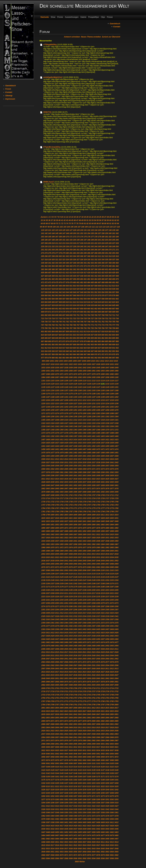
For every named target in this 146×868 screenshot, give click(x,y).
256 (60, 250)
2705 (71, 688)
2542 (103, 656)
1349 (89, 426)
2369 (89, 623)
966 (82, 354)
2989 (48, 744)
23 (95, 217)
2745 (98, 695)
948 (96, 351)
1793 (98, 512)
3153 (98, 773)
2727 (94, 691)
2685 (57, 685)
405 (43, 273)
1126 (80, 384)
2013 (94, 554)
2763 (103, 698)
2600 (57, 669)
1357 (48, 430)
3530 (112, 845)
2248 (80, 600)
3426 (103, 826)
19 (85, 217)
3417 (62, 826)
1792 (94, 512)
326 (75, 260)
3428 (112, 826)
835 (85, 335)
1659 (107, 485)
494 (46, 286)
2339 (107, 616)
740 (60, 322)
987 (78, 358)
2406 (103, 629)
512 (110, 286)
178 (96, 237)
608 (60, 302)
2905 (52, 728)
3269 (84, 796)
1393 (57, 436)
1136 (48, 387)
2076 (71, 567)
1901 (48, 534)
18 (82, 217)
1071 (62, 374)
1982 (107, 548)
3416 (57, 826)
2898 (98, 724)
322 (60, 260)
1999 (107, 551)
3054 (112, 754)
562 (53, 295)
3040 (48, 754)
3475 (94, 835)
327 (78, 260)
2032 (103, 557)
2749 (116, 695)
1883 (43, 531)
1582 (66, 472)
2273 (116, 603)
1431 (75, 443)
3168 (89, 777)
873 (64, 341)
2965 (94, 737)
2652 (62, 678)
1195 (84, 397)
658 (82, 309)
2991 (57, 744)
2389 (103, 626)
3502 (62, 842)
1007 (79, 361)
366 (60, 266)
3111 (62, 767)
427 (43, 276)
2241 (48, 600)
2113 (84, 574)
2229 (71, 597)
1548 (66, 466)
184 (117, 237)
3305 (94, 803)
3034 (98, 750)
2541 (98, 656)
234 (60, 247)
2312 (62, 613)
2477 (116, 642)
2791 (75, 705)
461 (85, 279)
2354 (98, 619)
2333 (80, 616)
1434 (89, 443)
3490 (84, 839)
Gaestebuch (11, 86)
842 (110, 335)
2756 (71, 698)
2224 (48, 597)
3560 (94, 852)
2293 (52, 610)
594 (89, 299)
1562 (52, 469)
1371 (112, 430)
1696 (43, 495)
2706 (75, 688)
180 (103, 237)
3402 (71, 822)
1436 (98, 443)
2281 (75, 606)
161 (114, 233)
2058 (66, 564)
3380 (48, 819)
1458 (43, 449)
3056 (43, 757)
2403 (89, 629)
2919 (116, 728)
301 (64, 256)
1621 (89, 479)
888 (117, 341)
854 (75, 338)
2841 (71, 714)
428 (46, 276)
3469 (66, 835)
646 (117, 305)
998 (117, 358)
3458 (94, 832)
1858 (84, 525)
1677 (112, 489)
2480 (52, 646)
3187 (98, 780)
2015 (103, 554)
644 (110, 305)
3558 (84, 852)
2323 (112, 613)
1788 (75, 512)
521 (64, 289)
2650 (52, 678)
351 (85, 263)
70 (57, 224)
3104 (107, 763)
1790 (84, 512)
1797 (116, 512)
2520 (80, 652)
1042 (84, 368)
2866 (107, 718)
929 (106, 348)
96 (44, 227)
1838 (71, 521)
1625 (107, 479)
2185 (103, 587)
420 (96, 273)
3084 (94, 760)
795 (99, 328)
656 (75, 309)
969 (92, 354)
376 (96, 266)
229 (43, 247)
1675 (103, 489)
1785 (62, 512)
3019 (107, 747)
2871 (52, 721)
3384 (66, 819)
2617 (57, 672)
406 (46, 273)
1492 (43, 456)
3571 (66, 855)
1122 (62, 384)
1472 (107, 449)
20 (87, 217)
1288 (43, 417)
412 (67, 273)
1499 (75, 456)
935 (50, 351)
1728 (112, 498)
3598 (112, 858)
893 (57, 345)
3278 (48, 800)
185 (43, 240)
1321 (116, 420)
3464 (43, 835)
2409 (116, 629)
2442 (112, 636)
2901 (112, 724)
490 (110, 282)
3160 (52, 777)
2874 (66, 721)
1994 (84, 551)
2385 (84, 626)
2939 (52, 734)
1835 (57, 521)
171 (71, 237)
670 (46, 312)
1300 (98, 417)
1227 (75, 404)
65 (44, 224)
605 (50, 302)
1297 (84, 417)
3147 (71, 773)
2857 (66, 718)
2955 (48, 737)
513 (114, 286)
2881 (98, 721)
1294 (71, 417)
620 (103, 302)
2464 (57, 642)
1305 (43, 420)
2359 (43, 623)
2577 (107, 662)
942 (75, 351)
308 (89, 256)
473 (50, 282)
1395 (66, 436)
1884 (48, 531)
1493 (48, 456)
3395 (116, 819)
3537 (66, 849)
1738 (80, 502)
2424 (107, 633)
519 (57, 289)
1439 (112, 443)
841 (106, 335)
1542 (116, 462)
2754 (62, 698)
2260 (57, 603)
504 (82, 286)
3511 (103, 842)
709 (106, 315)
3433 (57, 829)
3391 (98, 819)
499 (64, 286)
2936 (116, 731)
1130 (98, 384)
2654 (71, 678)
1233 (103, 404)
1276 (66, 413)
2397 (62, 629)
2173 (48, 587)
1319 (107, 420)
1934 (43, 541)
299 (57, 256)
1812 (107, 515)
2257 (43, 603)
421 (99, 273)
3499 (48, 842)
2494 (116, 646)
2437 (89, 636)
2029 (89, 557)
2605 (80, 669)
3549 (43, 852)
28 (108, 217)
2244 (62, 600)
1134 (116, 384)
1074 (75, 374)
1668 (71, 489)
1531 (66, 462)
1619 (80, 479)
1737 (75, 502)
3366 (62, 816)
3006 (48, 747)
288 (96, 253)
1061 (94, 371)
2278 (62, 606)
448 (117, 276)
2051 (112, 561)
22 (93, 217)
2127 (71, 577)
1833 (48, 521)
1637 (84, 482)
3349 (62, 813)
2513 (48, 652)
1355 (116, 426)
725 (85, 319)
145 (57, 233)
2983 (98, 741)
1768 (62, 508)
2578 (112, 662)
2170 (112, 584)
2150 (98, 580)
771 (92, 325)
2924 (62, 731)
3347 (52, 813)
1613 (52, 479)
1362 (71, 430)
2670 (66, 682)
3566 (43, 855)
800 (117, 328)
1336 (107, 423)
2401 (80, 629)
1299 (94, 417)
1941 (75, 541)
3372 (89, 816)
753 (106, 322)
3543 (94, 849)
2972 (48, 741)
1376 (57, 433)
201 (99, 240)
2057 (62, 564)
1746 (116, 502)
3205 (103, 783)
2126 (66, 577)
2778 (94, 701)
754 (110, 322)
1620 (84, 479)
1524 (112, 459)
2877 (80, 721)
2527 (112, 652)
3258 (112, 793)
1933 (116, 538)
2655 (75, 678)
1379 (71, 433)
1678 (116, 489)
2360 (48, 623)
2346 (62, 619)
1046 (103, 368)
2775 (80, 701)
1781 (43, 512)
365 (57, 266)
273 (43, 253)
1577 (43, 472)
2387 (94, 626)
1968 (43, 548)
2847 (98, 714)
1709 (103, 495)
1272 (48, 413)
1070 (57, 374)
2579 (116, 662)
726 (89, 319)
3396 (43, 822)
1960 (84, 544)
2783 (116, 701)
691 (43, 315)
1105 (62, 381)
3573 (75, 855)
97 (46, 227)
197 (85, 240)
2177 (66, 587)
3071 (112, 757)
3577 (94, 855)
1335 (103, 423)
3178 (57, 780)
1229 (84, 404)
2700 (48, 688)
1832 (43, 521)
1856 (75, 525)
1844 (98, 521)
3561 (98, 852)
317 (43, 260)
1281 (89, 413)
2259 (52, 603)
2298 (75, 610)
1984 (116, 548)
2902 (116, 724)
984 (67, 358)
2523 (94, 652)
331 (92, 260)
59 (108, 220)
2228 (66, 597)
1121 (57, 384)
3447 (43, 832)
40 (60, 220)
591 (78, 299)
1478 (57, 453)
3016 (94, 747)
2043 (75, 561)
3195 (57, 783)
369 (71, 266)
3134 (89, 770)
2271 (107, 603)
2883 (107, 721)
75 (70, 224)
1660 (112, 485)
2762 (98, 698)
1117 (116, 381)
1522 (103, 459)
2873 (62, 721)
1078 (94, 374)
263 (85, 250)
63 (118, 220)
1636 (80, 482)
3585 (52, 858)
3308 (107, 803)
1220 (43, 404)
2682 (43, 685)
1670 (80, 489)
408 (53, 273)
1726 (103, 498)
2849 (107, 714)
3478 (107, 835)
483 (85, 282)
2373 (107, 623)
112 (97, 227)
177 (92, 237)
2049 (103, 561)
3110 (57, 767)
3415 (52, 826)
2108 (62, 574)
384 (46, 269)
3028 (71, 750)
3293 (116, 800)
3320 (84, 806)
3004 (116, 744)
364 (53, 266)
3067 (94, 757)
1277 (71, 413)
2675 (89, 682)
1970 (52, 548)
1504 (98, 456)
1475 (43, 453)
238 (75, 247)
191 (64, 240)
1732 (52, 502)
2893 (75, 724)
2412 (52, 633)
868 (46, 341)
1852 (57, 525)
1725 (98, 498)
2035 (116, 557)
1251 (107, 407)
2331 (71, 616)
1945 (94, 541)
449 (43, 279)
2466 (66, 642)
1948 (107, 541)
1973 (66, 548)
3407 (94, 822)
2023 (62, 557)
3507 (84, 842)
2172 (43, 587)
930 (110, 348)
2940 (57, 734)
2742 (84, 695)
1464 (71, 449)
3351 (71, 813)
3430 (43, 829)
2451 (75, 639)
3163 (66, 777)
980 (53, 358)
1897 (107, 531)
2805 (62, 708)
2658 (89, 678)
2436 (84, 636)
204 (110, 240)
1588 (94, 472)
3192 (43, 783)
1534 (80, 462)
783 (57, 328)
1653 (80, 485)
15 (75, 217)
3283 (71, 800)
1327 (66, 423)
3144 (57, 773)
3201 (84, 783)
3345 (43, 813)
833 (78, 335)
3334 (71, 809)
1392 (52, 436)
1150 (112, 387)
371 (78, 266)
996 (110, 358)
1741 (94, 502)
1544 (48, 466)
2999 (94, 744)
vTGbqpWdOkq (50, 45)
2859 (75, 718)
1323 (48, 423)
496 (53, 286)
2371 (98, 623)
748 (89, 322)
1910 (89, 534)
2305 (107, 610)
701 (78, 315)
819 (106, 332)
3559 (89, 852)
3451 (62, 832)
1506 (107, 456)
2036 (43, 561)
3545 (103, 849)
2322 (107, 613)
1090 (71, 377)
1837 (66, 521)
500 (67, 286)
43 (67, 220)
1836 (62, 521)
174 (82, 237)
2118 (107, 574)
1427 (57, 443)
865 (114, 338)
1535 (84, 462)
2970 (116, 737)
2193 (62, 590)
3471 (75, 835)
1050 (43, 371)
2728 (98, 691)
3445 (112, 829)
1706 (89, 495)
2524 (98, 652)
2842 (75, 714)
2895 (84, 724)
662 (96, 309)
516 (46, 289)
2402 (84, 629)
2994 (71, 744)
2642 (94, 675)
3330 (52, 809)
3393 (107, 819)
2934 (107, 731)
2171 (116, 584)
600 (110, 299)
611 (71, 302)
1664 (52, 489)
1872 (71, 528)
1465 (75, 449)
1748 (48, 505)
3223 (107, 786)
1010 (93, 361)
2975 (62, 741)
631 (64, 305)
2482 (62, 646)
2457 (103, 639)
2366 (75, 623)
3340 (98, 809)
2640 (84, 675)
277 (57, 253)
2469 (80, 642)
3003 (112, 744)
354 (96, 263)
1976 (80, 548)
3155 (107, 773)
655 (71, 309)
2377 (48, 626)
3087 (107, 760)
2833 (112, 711)
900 (82, 345)
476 (60, 282)
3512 (107, 842)
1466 (80, 449)
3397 (48, 822)
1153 (48, 391)
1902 (52, 534)
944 (82, 351)
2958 (62, 737)
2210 (62, 593)
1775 (94, 508)
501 (71, 286)
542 (60, 292)
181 (106, 237)
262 (82, 250)
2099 (98, 570)
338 (117, 260)
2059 (71, 564)
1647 (52, 485)
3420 (75, 826)
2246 (71, 600)
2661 (103, 678)
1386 (103, 433)
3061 (66, 757)
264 (89, 250)
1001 (52, 361)
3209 (43, 786)
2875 (71, 721)
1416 (84, 440)
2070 (43, 567)
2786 (52, 705)
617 (92, 302)
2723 (75, 691)
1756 (84, 505)
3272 (98, 796)
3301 (75, 803)
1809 (94, 515)
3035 (103, 750)
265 (92, 250)
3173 (112, 777)
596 (96, 299)
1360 (62, 430)
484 (89, 282)
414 (75, 273)
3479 (112, 835)
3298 (62, 803)
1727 (107, 498)
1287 (116, 413)
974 (110, 354)
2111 (75, 574)
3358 (103, 813)
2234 (94, 597)
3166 (80, 777)
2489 (94, 646)
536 (117, 289)
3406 (89, 822)
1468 (89, 449)
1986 (48, 551)
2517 (66, 652)
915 (57, 348)
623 (114, 302)
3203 (94, 783)
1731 (48, 502)
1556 (103, 466)
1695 (116, 492)
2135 (107, 577)
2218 (98, 593)
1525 (116, 459)
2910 (75, 728)
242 (89, 247)
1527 (48, 462)
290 (103, 253)
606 (53, 302)
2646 (112, 675)
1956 (66, 544)
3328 (43, 809)
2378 (52, 626)
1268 (107, 410)
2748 (112, 695)
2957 (57, 737)
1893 (89, 531)
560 (46, 295)
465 (99, 279)
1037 (62, 368)
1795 (107, 512)
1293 (66, 417)
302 (67, 256)
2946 (84, 734)
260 (75, 250)
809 (71, 332)
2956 (52, 737)
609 (64, 302)
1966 (112, 544)
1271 (43, 413)
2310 (52, 613)
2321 (103, 613)
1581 (62, 472)
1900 (43, 534)
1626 (112, 479)
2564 (48, 662)
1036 (57, 368)
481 (78, 282)
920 (75, 348)
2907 (62, 728)
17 (80, 217)
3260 (43, 796)
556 (110, 292)
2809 (80, 708)
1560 (43, 469)
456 (67, 279)
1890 (75, 531)
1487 (98, 453)
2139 (48, 580)
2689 (75, 685)
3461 (107, 832)
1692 (103, 492)
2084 (107, 567)
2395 (52, 629)
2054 (48, 564)
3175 (43, 780)
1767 (57, 508)
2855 (57, 718)
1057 (75, 371)
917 (64, 348)
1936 (52, 541)
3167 (84, 777)
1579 (52, 472)
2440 (103, 636)
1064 (107, 371)
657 (78, 309)
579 (114, 295)
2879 (89, 721)
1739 (84, 502)
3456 (84, 832)
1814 (116, 515)
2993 (66, 744)
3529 (107, 845)
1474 (116, 449)
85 (95, 224)
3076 (57, 760)
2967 (103, 737)
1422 (112, 440)
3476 (98, 835)
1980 (98, 548)
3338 (89, 809)
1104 (57, 381)
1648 (57, 485)
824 (46, 335)
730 (103, 319)
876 (75, 341)
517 (50, 289)
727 (92, 319)
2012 (89, 554)
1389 (116, 433)
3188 (103, 780)
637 (85, 305)
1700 (62, 495)
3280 (57, 800)
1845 (103, 521)
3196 (62, 783)
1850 (48, 525)
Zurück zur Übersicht (111, 37)
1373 (43, 433)
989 (85, 358)
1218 (112, 400)
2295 (62, 610)
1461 (57, 449)
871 (57, 341)
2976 (66, 741)
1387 (107, 433)
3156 (112, 773)
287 (92, 253)
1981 (103, 548)
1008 (84, 361)
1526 (43, 462)
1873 (75, 528)
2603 (71, 669)
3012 (75, 747)
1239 (52, 407)
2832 (107, 711)
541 (57, 292)
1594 (43, 476)
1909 (84, 534)
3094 (62, 763)
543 (64, 292)
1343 (62, 426)
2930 (89, 731)
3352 (75, 813)
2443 (116, 636)
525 (78, 289)
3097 (75, 763)
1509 (43, 459)
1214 (94, 400)
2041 (66, 561)
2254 (107, 600)
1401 (94, 436)
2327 (52, 616)
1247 (89, 407)
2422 (98, 633)
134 (96, 230)
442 (96, 276)
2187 (112, 587)
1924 (75, 538)
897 (71, 345)
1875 (84, 528)
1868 (52, 528)
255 (57, 250)
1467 (84, 449)
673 (57, 312)
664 (103, 309)
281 (71, 253)
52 (90, 220)
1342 (57, 426)
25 (100, 217)
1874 (80, 528)
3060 (62, 757)
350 (82, 263)
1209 (71, 400)
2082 (98, 567)
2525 (103, 652)
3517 (52, 845)
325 (71, 260)
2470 (84, 642)
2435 (80, 636)
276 (53, 253)
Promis (60, 17)
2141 (57, 580)
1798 (43, 515)
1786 (66, 512)
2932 (98, 731)
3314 (57, 806)
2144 (71, 580)
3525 (89, 845)
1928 (94, 538)
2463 (52, 642)
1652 (75, 485)
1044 (94, 368)
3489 (80, 839)
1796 (112, 512)
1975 (75, 548)
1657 (98, 485)
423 (106, 273)
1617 (71, 479)
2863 (94, 718)
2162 (75, 584)
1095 (94, 377)
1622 (94, 479)
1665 (57, 489)
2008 (71, 554)
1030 (107, 364)
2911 (80, 728)
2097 (89, 570)
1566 (71, 469)
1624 (103, 479)
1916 (116, 534)
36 (49, 220)
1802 (62, 515)
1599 (66, 476)
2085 (112, 567)
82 (87, 224)
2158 (57, 584)
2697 (112, 685)
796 (103, 328)
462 (89, 279)
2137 (116, 577)
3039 (43, 754)
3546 (107, 849)
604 (46, 302)
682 (89, 312)
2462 (48, 642)
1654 (84, 485)
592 (82, 299)
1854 (66, 525)
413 (71, 273)
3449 (52, 832)
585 (57, 299)
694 (53, 315)
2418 (80, 633)
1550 (75, 466)
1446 (66, 446)
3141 (43, 773)
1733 (57, 502)
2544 (112, 656)
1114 (103, 381)
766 (75, 325)
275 (50, 253)
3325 (107, 806)
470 (117, 279)
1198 (98, 397)
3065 (84, 757)
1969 (48, 548)
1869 (57, 528)
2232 (84, 597)
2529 (43, 656)
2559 (103, 659)
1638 (89, 482)
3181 (71, 780)
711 (114, 315)
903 (92, 345)
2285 (94, 606)
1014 (111, 361)
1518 (84, 459)
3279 (52, 800)
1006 (75, 361)
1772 (80, 508)
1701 (66, 495)
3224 (112, 786)
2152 (107, 580)
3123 (116, 767)
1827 (98, 518)
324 (67, 260)
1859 (89, 525)
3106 (116, 763)
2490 (98, 646)
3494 (103, 839)
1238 (48, 407)
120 (46, 230)
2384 (80, 626)
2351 (84, 619)
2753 (57, 698)
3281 (62, 800)
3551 (52, 852)
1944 (89, 541)
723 (78, 319)
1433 (84, 443)
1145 (89, 387)
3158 (43, 777)
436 (75, 276)
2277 (57, 606)
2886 (43, 724)
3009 (62, 747)
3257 (107, 793)
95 (41, 227)
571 (85, 295)
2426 (116, 633)
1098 (107, 377)
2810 (84, 708)
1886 (57, 531)
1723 (89, 498)
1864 (112, 525)
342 (53, 263)
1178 (84, 394)
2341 (116, 616)
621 (106, 302)
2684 (52, 685)
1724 (94, 498)
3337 (84, 809)
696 (60, 315)
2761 (94, 698)
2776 (84, 701)
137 (106, 230)
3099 (84, 763)
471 (43, 282)
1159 (75, 391)
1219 (116, 400)
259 (71, 250)
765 (71, 325)
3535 (57, 849)
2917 (107, 728)
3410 (107, 822)
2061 (80, 564)
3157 (116, 773)
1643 (112, 482)
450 (46, 279)
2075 (66, 567)
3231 (66, 790)
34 (44, 220)
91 (110, 224)
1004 (66, 361)
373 (85, 266)
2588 (80, 665)
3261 (48, 796)
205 (114, 240)
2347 (66, 619)
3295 (48, 803)
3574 (80, 855)
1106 (66, 381)
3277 (43, 800)
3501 (57, 842)
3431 (48, 829)
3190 (112, 780)
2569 (71, 662)
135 (99, 230)
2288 (107, 606)
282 (75, 253)
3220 (94, 786)
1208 (66, 400)
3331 (57, 809)
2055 (52, 564)
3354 (84, 813)
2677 (98, 682)
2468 (75, 642)
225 (106, 243)
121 (50, 230)
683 (92, 312)
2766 (116, 698)
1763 (116, 505)
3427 (107, 826)
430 (53, 276)
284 (82, 253)
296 (46, 256)
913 (50, 348)
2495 (43, 649)
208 (46, 243)
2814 (103, 708)
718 (60, 319)
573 (92, 295)
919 (71, 348)
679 (78, 312)
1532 (71, 462)
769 (85, 325)
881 (92, 341)
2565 (52, 662)
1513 (62, 459)
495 (50, 286)
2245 (66, 600)
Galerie (83, 17)
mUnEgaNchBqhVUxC (53, 77)
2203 (107, 590)
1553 (89, 466)
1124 (71, 384)
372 (82, 266)
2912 (84, 728)
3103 (103, 763)
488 (103, 282)
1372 (116, 430)
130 (82, 230)
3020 (112, 747)
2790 (71, 705)
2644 (103, 675)
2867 (112, 718)
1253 (116, 407)
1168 (116, 391)
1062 (98, 371)
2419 (84, 633)
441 (92, 276)
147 (64, 233)
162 (117, 233)
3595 (98, 858)
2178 (71, 587)
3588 (66, 858)
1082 (112, 374)
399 (99, 269)
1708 (98, 495)
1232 (98, 404)
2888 (52, 724)
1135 (43, 387)
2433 (71, 636)
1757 (89, 505)
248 (110, 247)
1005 (70, 361)
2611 (107, 669)
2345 (57, 619)
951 (106, 351)
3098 (80, 763)
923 (85, 348)
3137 (103, 770)
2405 (98, 629)
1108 (75, 381)
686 (103, 312)
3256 (103, 793)
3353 (80, 813)
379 (106, 266)
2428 (48, 636)
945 (85, 351)
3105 (112, 763)
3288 (94, 800)
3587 (62, 858)
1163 (94, 391)
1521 (98, 459)
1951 (43, 544)
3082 (84, 760)
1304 (116, 417)
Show (53, 17)
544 (67, 292)
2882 (103, 721)
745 (78, 322)
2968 (107, 737)
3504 (71, 842)
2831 (103, 711)
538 (46, 292)
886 (110, 341)
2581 (48, 665)
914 (53, 348)
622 (110, 302)
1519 (89, 459)
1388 (112, 433)
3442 (98, 829)
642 (103, 305)
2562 (116, 659)
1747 (43, 505)
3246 (57, 793)
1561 (48, 469)
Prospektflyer (94, 17)
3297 (57, 803)
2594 (107, 665)
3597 (107, 858)
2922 (52, 731)
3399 (57, 822)
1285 (107, 413)
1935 (48, 541)
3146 (66, 773)
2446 (52, 639)
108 (83, 227)
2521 (84, 652)
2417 (75, 633)
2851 (116, 714)
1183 (107, 394)
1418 (94, 440)
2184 (98, 587)
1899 (116, 531)
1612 (48, 479)
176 (89, 237)
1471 (103, 449)
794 (96, 328)
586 (60, 299)
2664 (116, 678)
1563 (57, 469)
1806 (80, 515)
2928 (80, 731)
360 (117, 263)
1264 (89, 410)
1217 (107, 400)
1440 (116, 443)
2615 (48, 672)
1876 (89, 528)
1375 (52, 433)
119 (43, 230)
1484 (84, 453)
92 (113, 224)
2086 (116, 567)
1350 (94, 426)
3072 (116, 757)
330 (89, 260)
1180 (94, 394)
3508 (89, 842)
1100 (116, 377)
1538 (98, 462)
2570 (75, 662)
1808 (89, 515)
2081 (94, 567)
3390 (94, 819)
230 (46, 247)
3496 (112, 839)
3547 (112, 849)
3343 (112, 809)
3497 (116, 839)
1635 (75, 482)
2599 (52, 669)
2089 (52, 570)
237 (71, 247)
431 (57, 276)
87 (100, 224)
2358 (116, 619)
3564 (112, 852)
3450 (57, 832)
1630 (52, 482)
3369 (75, 816)
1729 (116, 498)
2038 (52, 561)
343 (57, 263)
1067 (43, 374)
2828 (89, 711)
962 (67, 354)
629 (57, 305)
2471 (89, 642)
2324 (116, 613)
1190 (62, 397)
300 (60, 256)
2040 (62, 561)
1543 (43, 466)
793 (92, 328)
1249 (98, 407)
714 (46, 319)
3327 (116, 806)
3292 (112, 800)
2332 (75, 616)
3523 (80, 845)
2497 (52, 649)
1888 (66, 531)
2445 (48, 639)
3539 (75, 849)
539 (50, 292)
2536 (75, 656)
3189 (107, 780)
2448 (62, 639)
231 (50, 247)
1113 (98, 381)
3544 (98, 849)
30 (113, 217)
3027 (66, 750)
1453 (98, 446)
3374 (98, 816)
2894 (80, 724)
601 (114, 299)
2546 (43, 659)
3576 (89, 855)
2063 (89, 564)
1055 (66, 371)
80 (82, 224)
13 (70, 217)
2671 (71, 682)
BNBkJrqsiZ (49, 182)
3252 (84, 793)
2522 (89, 652)
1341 (52, 426)
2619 (66, 672)
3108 (48, 767)
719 (64, 319)
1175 (71, 394)
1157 (66, 391)
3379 (43, 819)
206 (117, 240)
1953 (52, 544)
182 (110, 237)
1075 (80, 374)
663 (99, 309)
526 (82, 289)
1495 (57, 456)
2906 (57, 728)
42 (65, 220)
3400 (62, 822)
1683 (62, 492)
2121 (43, 577)
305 (78, 256)
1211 (80, 400)
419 (92, 273)
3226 (43, 790)
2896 (89, 724)
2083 (103, 567)
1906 (71, 534)
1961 (89, 544)
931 (114, 348)
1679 (43, 492)
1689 (89, 492)
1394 (62, 436)
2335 (89, 616)
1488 (103, 453)
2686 (62, 685)
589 (71, 299)
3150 (84, 773)
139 (114, 230)
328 (82, 260)
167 (57, 237)
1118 (43, 384)
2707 (80, 688)
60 (110, 220)
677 (71, 312)
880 (89, 341)
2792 (80, 705)
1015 (116, 361)
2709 (89, 688)
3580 (107, 855)
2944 (75, 734)
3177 (52, 780)
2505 (89, 649)
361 (43, 266)
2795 (94, 705)
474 (53, 282)
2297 (71, 610)
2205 (116, 590)
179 (99, 237)
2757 (75, 698)
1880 (107, 528)
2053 (43, 564)
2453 (84, 639)
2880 (94, 721)
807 (64, 332)
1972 (62, 548)
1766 (52, 508)
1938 (62, 541)
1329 (75, 423)
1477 (52, 453)
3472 (80, 835)
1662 (43, 489)
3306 (98, 803)
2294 (57, 610)
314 (110, 256)
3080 (75, 760)
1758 (94, 505)
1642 (107, 482)
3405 (84, 822)
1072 (66, 374)
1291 (57, 417)
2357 (112, 619)
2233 (89, 597)
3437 (75, 829)
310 (96, 256)
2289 (112, 606)
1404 (107, 436)
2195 (71, 590)
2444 (43, 639)
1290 (52, 417)
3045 (71, 754)
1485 (89, 453)
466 (103, 279)
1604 (89, 476)
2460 (116, 639)
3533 (48, 849)
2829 (94, 711)
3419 (71, 826)
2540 (94, 656)
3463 (116, 832)
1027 (94, 364)
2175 (57, 587)
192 (67, 240)
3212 (57, 786)
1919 (52, 538)
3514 (116, 842)
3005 (43, 747)
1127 (84, 384)
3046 (75, 754)
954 (117, 351)
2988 (43, 744)
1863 (107, 525)
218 (82, 243)
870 (53, 341)
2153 (112, 580)
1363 (75, 430)
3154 (103, 773)
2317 (84, 613)
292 (110, 253)
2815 (107, 708)
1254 (43, 410)
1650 (66, 485)
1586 (84, 472)
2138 (43, 580)
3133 (84, 770)
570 (82, 295)
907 (106, 345)
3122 (112, 767)
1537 (94, 462)
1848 (116, 521)
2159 (62, 584)
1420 (103, 440)
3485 (62, 839)
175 (85, 237)
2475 (107, 642)
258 (67, 250)
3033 (94, 750)
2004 (52, 554)
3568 (52, 855)
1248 (94, 407)
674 (60, 312)
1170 (48, 394)
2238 (112, 597)
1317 (98, 420)
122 (53, 230)
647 (43, 309)
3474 (89, 835)
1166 (107, 391)
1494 (52, 456)
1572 (98, 469)
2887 (48, 724)
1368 (98, 430)
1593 (116, 472)
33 (42, 220)
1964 (103, 544)
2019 (43, 557)
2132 (94, 577)
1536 (89, 462)
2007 (66, 554)
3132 (80, 770)
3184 (84, 780)
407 (50, 273)
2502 (75, 649)
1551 (80, 466)
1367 (94, 430)
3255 (98, 793)
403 (114, 269)
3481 (43, 839)
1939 (66, 541)
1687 (80, 492)
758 (46, 325)
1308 (57, 420)
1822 (75, 518)
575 (99, 295)
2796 (98, 705)
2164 (84, 584)
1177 (80, 394)
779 (43, 328)
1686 (75, 492)
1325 (57, 423)
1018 (52, 364)
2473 (98, 642)
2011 (84, 554)
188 (53, 240)
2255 (112, 600)
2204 (112, 590)
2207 (48, 593)
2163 (80, 584)
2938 (48, 734)
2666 (48, 682)
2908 (66, 728)
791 (85, 328)
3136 (98, 770)
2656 (80, 678)
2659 (94, 678)
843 (114, 335)
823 (43, 335)
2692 (89, 685)
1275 (62, 413)
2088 (48, 570)
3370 (80, 816)
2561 (112, 659)
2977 (71, 741)
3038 (116, 750)
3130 (71, 770)
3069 (103, 757)
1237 (43, 407)
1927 (89, 538)
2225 (52, 597)
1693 (107, 492)
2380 (62, 626)
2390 (107, 626)
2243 (57, 600)
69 (54, 224)
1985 (43, 551)
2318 (89, 613)
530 (96, 289)
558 (117, 292)
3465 (48, 835)
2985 (107, 741)
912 (46, 348)
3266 (71, 796)
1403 (103, 436)
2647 (116, 675)
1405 (112, 436)
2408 (112, 629)
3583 (43, 858)
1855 (71, 525)
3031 (84, 750)
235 (64, 247)
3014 (84, 747)
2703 (62, 688)
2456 (98, 639)
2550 (62, 659)
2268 (94, 603)
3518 (57, 845)
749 (92, 322)
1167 (112, 391)
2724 (80, 691)
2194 (66, 590)
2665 (43, 682)
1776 (98, 508)
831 (71, 335)
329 (85, 260)
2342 (43, 619)
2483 (66, 646)
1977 (84, 548)
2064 (94, 564)
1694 (112, 492)
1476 (48, 453)
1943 (84, 541)
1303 (112, 417)
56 (100, 220)
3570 (62, 855)
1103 (52, 381)
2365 (71, 623)
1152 (43, 391)
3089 (116, 760)
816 (96, 332)
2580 (43, 665)
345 (64, 263)
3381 (52, 819)
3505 (75, 842)
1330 (80, 423)
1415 (80, 440)
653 (64, 309)
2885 (116, 721)
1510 (48, 459)
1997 (98, 551)
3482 (48, 839)
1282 (94, 413)
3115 (80, 767)
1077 (89, 374)
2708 (84, 688)
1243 (71, 407)
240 (82, 247)
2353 (94, 619)
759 (50, 325)
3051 (98, 754)
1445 (62, 446)
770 (89, 325)
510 (103, 286)
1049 (116, 368)
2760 (89, 698)
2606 (84, 669)
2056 (57, 564)
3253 (89, 793)
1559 (116, 466)
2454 (89, 639)
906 (103, 345)
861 (99, 338)
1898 (112, 531)
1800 (52, 515)
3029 (75, 750)
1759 (98, 505)
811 (78, 332)
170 (67, 237)
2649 (48, 678)
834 (82, 335)
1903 (57, 534)
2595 (112, 665)
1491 (116, 453)
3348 (57, 813)
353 (92, 263)
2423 (103, 633)
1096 (98, 377)
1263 (84, 410)
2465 (62, 642)
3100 (89, 763)
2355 (103, 619)
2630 (116, 672)
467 (106, 279)
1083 (116, 374)
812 (82, 332)
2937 (43, 734)
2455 (94, 639)
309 (92, 256)
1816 (48, 518)
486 (96, 282)
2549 (57, 659)
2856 (62, 718)
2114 (89, 574)
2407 (107, 629)
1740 (89, 502)
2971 (43, 741)
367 (64, 266)
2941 (62, 734)
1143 (80, 387)
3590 (75, 858)
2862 (89, 718)
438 (82, 276)
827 (57, 335)
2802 (48, 708)
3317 (71, 806)
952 (110, 351)
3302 (80, 803)
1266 (98, 410)
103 (65, 227)
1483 (80, 453)
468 (110, 279)
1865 (116, 525)
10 (62, 217)
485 (92, 282)
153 (85, 233)
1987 (52, 551)
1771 (75, 508)
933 (43, 351)
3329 (48, 809)
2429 (52, 636)
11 (65, 217)
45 (72, 220)
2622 (80, 672)
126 (67, 230)
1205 (52, 400)
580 (117, 295)
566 (67, 295)
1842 (89, 521)
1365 (84, 430)
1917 (43, 538)
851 (64, 338)
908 (110, 345)
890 (46, 345)
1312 (75, 420)
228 (117, 243)
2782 (112, 701)
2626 (98, 672)
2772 (66, 701)
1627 (116, 479)
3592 (84, 858)
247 (106, 247)
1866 (43, 528)
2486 (80, 646)
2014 (98, 554)
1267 (103, 410)
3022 (43, 750)
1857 (80, 525)
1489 (107, 453)
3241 (112, 790)
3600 (77, 862)
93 (115, 224)
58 (105, 220)
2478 (43, 646)
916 (60, 348)
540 (53, 292)
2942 (66, 734)
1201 (112, 397)
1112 (94, 381)
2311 (57, 613)
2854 (52, 718)
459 (78, 279)
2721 (66, 691)
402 (110, 269)
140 (117, 230)
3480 (116, 835)
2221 (112, 593)
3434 (62, 829)
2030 (94, 557)
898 (75, 345)
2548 (52, 659)
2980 (84, 741)
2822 (62, 711)
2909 (71, 728)
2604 (75, 669)
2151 (103, 580)
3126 (52, 770)
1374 (48, 433)
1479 (62, 453)
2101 (107, 570)
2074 (62, 567)
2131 (89, 577)
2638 (75, 675)
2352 (89, 619)
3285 (80, 800)
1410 (57, 440)
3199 (75, 783)
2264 (75, 603)
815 (92, 332)
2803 (52, 708)
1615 (62, 479)
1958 (75, 544)
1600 (71, 476)
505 (85, 286)
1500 (80, 456)
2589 (84, 665)
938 (60, 351)
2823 (66, 711)
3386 (75, 819)
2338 (103, 616)
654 (67, 309)
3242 (116, 790)
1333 (94, 423)
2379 (57, 626)
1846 (107, 521)
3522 (75, 845)
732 (110, 319)
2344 (52, 619)
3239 (103, 790)
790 (82, 328)
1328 (71, 423)
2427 (43, 636)
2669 (62, 682)
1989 (62, 551)
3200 (80, 783)
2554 (80, 659)
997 (114, 358)
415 (78, 273)
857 (85, 338)
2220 (107, 593)
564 (60, 295)
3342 (107, 809)
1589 (98, 472)
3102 (98, 763)
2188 (116, 587)
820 (110, 332)
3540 (80, 849)
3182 (75, 780)
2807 (71, 708)
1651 (71, 485)
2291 (43, 610)
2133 (98, 577)
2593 (103, 665)
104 (68, 227)
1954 (57, 544)
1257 (57, 410)
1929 (98, 538)
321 (57, 260)
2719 (57, 691)
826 (53, 335)
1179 (89, 394)
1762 (112, 505)
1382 (84, 433)
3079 (71, 760)
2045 (84, 561)
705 (92, 315)
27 (105, 217)
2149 (94, 580)
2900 (107, 724)
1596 (52, 476)
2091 (62, 570)
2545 (116, 656)
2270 (103, 603)
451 (50, 279)
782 (53, 328)
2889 (57, 724)
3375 (103, 816)
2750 (43, 698)
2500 (66, 649)
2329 (62, 616)
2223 (43, 597)
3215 (71, 786)
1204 (48, 400)
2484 (71, 646)
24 (98, 217)
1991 (71, 551)
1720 (75, 498)
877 (78, 341)
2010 (80, 554)
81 (85, 224)
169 (64, 237)
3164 (71, 777)
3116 (84, 767)
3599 (116, 858)
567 (71, 295)
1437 (103, 443)
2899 (103, 724)
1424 (43, 443)
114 (104, 227)
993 (99, 358)
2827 (84, 711)
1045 (98, 368)
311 (99, 256)
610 (67, 302)
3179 (62, 780)
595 (92, 299)
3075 (52, 760)
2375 (116, 623)
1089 (66, 377)
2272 (112, 603)
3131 (75, 770)
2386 (89, 626)
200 (96, 240)
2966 (98, 737)
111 (93, 227)
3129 (66, 770)
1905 (66, 534)
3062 (71, 757)
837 (92, 335)
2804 (57, 708)
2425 (112, 633)
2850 (112, 714)
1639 (94, 482)
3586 (57, 858)
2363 (62, 623)
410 (60, 273)
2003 (48, 554)
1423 (116, 440)
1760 (103, 505)
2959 (66, 737)
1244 (75, 407)
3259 (116, 793)
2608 (94, 669)
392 (75, 269)
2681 (116, 682)
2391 (112, 626)
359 (114, 263)
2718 (52, 691)
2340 (112, 616)
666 (110, 309)
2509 (107, 649)
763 (64, 325)
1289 (48, 417)
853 (71, 338)
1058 (80, 371)
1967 (116, 544)
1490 (112, 453)
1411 (62, 440)
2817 (116, 708)
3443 (103, 829)
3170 (98, 777)
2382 (71, 626)
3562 (103, 852)
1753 (71, 505)
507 (92, 286)
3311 (43, 806)
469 (114, 279)
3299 (66, 803)
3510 (98, 842)
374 (89, 266)
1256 (52, 410)
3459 (98, 832)
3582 (116, 855)
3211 (52, 786)
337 (114, 260)
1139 (62, 387)
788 (75, 328)
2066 (103, 564)
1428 (62, 443)
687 (106, 312)
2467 (71, 642)
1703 (75, 495)
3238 (98, 790)
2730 (107, 691)
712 (117, 315)
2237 (107, 597)
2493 (112, 646)
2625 (94, 672)
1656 (94, 485)
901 (85, 345)
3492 (94, 839)
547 (78, 292)
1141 (71, 387)
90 (108, 224)
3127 (57, 770)
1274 (57, 413)
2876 (75, 721)
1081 (107, 374)
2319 (94, 613)
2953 (116, 734)
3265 (66, 796)
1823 (80, 518)
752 (103, 322)
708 (103, 315)
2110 (71, 574)
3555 (71, 852)
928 (103, 348)
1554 (94, 466)
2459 (112, 639)
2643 (98, 675)
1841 (84, 521)
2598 (48, 669)
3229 (57, 790)
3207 (112, 783)
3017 (98, 747)
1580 (57, 472)
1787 (71, 512)
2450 (71, 639)
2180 (80, 587)
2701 (52, 688)
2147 (84, 580)
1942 (80, 541)
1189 (57, 397)
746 (82, 322)
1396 (71, 436)
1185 (116, 394)
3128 (62, 770)
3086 (103, 760)
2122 (48, 577)
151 (78, 233)
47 (77, 220)
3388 (84, 819)
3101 (94, 763)
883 (99, 341)
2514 (52, 652)
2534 (66, 656)
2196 (75, 590)
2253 (103, 600)
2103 (116, 570)
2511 (116, 649)
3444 (107, 829)
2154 (116, 580)
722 (75, 319)
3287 (89, 800)
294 (117, 253)
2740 (75, 695)
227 (114, 243)
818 (103, 332)
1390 (43, 436)
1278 (75, 413)
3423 (89, 826)
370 (75, 266)
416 (82, 273)
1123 (66, 384)
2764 (107, 698)
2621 (75, 672)
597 (99, 299)
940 (67, 351)
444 (103, 276)
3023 (48, 750)
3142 (48, 773)
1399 (84, 436)
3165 (75, 777)
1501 (84, 456)
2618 (62, 672)
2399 (71, 629)
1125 (75, 384)
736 (46, 322)
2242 (52, 600)
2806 (66, 708)
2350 (80, 619)
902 (89, 345)
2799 (112, 705)
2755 (66, 698)
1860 (94, 525)
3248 (66, 793)
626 (46, 305)
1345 (71, 426)
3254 (94, 793)
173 (78, 237)
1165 (103, 391)
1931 (107, 538)
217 (78, 243)
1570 (89, 469)
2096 (84, 570)
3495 (107, 839)
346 (67, 263)
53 (93, 220)
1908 (80, 534)
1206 (57, 400)
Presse (110, 17)
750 (96, 322)
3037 (112, 750)
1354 (112, 426)
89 (105, 224)
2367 (80, 623)
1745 (112, 502)
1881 (112, 528)
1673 (94, 489)
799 (114, 328)
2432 (66, 636)
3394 (112, 819)
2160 (66, 584)
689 (114, 312)
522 (67, 289)
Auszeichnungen (72, 17)
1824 (84, 518)
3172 (107, 777)
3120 (103, 767)
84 (93, 224)
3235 (84, 790)
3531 (116, 845)
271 (114, 250)
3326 (112, 806)
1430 (71, 443)
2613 (116, 669)
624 (117, 302)
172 (75, 237)
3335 (75, 809)
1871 (66, 528)
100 (54, 227)
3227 (48, 790)
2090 (57, 570)
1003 (61, 361)
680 (82, 312)
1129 (94, 384)
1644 (116, 482)
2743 (89, 695)
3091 (48, 763)
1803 (66, 515)
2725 (84, 691)
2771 (62, 701)
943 (78, 351)
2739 (71, 695)
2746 (103, 695)
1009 (88, 361)
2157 (52, 584)
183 (114, 237)
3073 (43, 760)
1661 (116, 485)
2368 (84, 623)
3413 (43, 826)
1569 (84, 469)
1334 (98, 423)
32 (118, 217)
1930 (103, 538)
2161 (71, 584)
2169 (107, 584)
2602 (66, 669)
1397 (75, 436)
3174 (116, 777)
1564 (62, 469)
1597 (57, 476)
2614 (43, 672)
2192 (57, 590)
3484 (57, 839)
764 (67, 325)
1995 (89, 551)
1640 (98, 482)
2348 (71, 619)
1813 (112, 515)
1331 (84, 423)
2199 (89, 590)
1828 (103, 518)
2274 (43, 606)
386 (53, 269)
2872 (57, 721)
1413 (71, 440)
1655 (89, 485)
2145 (75, 580)
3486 (66, 839)
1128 (89, 384)
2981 (89, 741)
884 (103, 341)
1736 (71, 502)
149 (71, 233)
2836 (48, 714)
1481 (71, 453)
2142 (62, 580)
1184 (112, 394)
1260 (71, 410)
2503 (80, 649)
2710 (94, 688)
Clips (103, 17)
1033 (43, 368)
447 (114, 276)
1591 (107, 472)
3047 (80, 754)
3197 (66, 783)
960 (60, 354)
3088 (112, 760)
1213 (89, 400)
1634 (71, 482)
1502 (89, 456)
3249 (71, 793)
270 (110, 250)
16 (77, 217)
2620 (71, 672)
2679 (107, 682)
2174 (52, 587)
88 (103, 224)
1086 (52, 377)
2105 (48, 574)
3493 (98, 839)
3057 (48, 757)
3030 (80, 750)
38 (54, 220)
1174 (66, 394)
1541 (112, 462)
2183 (94, 587)
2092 (66, 570)
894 (60, 345)
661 (92, 309)
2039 (57, 561)
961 (64, 354)
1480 (66, 453)
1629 (48, 482)
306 (82, 256)
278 (60, 253)
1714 (48, 498)
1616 (66, 479)
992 (96, 358)
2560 (107, 659)
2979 (80, 741)
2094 (75, 570)
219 (85, 243)
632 (67, 305)
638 (89, 305)
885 (106, 341)
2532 (57, 656)
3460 (103, 832)
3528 (103, 845)
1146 (94, 387)
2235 (98, 597)
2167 (98, 584)
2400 (75, 629)
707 (99, 315)
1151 (116, 387)
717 (57, 319)
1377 (62, 433)
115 (108, 227)
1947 (103, 541)
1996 (94, 551)
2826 (80, 711)
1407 (43, 440)
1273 (52, 413)
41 (62, 220)
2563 (43, 662)
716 (53, 319)
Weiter (82, 862)
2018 (116, 554)
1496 (62, 456)
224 (103, 243)
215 (71, 243)
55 (98, 220)
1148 (103, 387)
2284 (89, 606)
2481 (57, 646)
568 (75, 295)
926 (96, 348)
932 (117, 348)
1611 (43, 479)
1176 (75, 394)
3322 (94, 806)
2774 (75, 701)
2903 (43, 728)
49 (82, 220)
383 (43, 269)
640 (96, 305)
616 (89, 302)
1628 (43, 482)
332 (96, 260)
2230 (75, 597)
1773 (84, 508)
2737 (62, 695)
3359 (107, 813)
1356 (43, 430)
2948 (94, 734)
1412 (66, 440)
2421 (94, 633)
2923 (57, 731)
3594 (94, 858)
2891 (66, 724)
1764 (43, 508)
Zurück (44, 217)
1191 (66, 397)
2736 (57, 695)
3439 (84, 829)
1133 (112, 384)
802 (46, 332)
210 (53, 243)
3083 (89, 760)
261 (78, 250)
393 (78, 269)
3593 (89, 858)
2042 (71, 561)
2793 (84, 705)
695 (57, 315)
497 (57, 286)
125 (64, 230)
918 (67, 348)
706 (96, 315)
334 (103, 260)
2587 (75, 665)
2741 (80, 695)
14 (72, 217)
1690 (94, 492)
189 (57, 240)
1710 (107, 495)
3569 (57, 855)
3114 (75, 767)
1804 (71, 515)
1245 (80, 407)
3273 (103, 796)
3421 (80, 826)
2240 (43, 600)
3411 (112, 822)
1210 (75, 400)
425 (114, 273)
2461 (43, 642)
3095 (66, 763)
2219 (103, 593)
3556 (75, 852)
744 (75, 322)
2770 (57, 701)
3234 (80, 790)
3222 (103, 786)
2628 (107, 672)
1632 (62, 482)
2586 (71, 665)
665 (106, 309)
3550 (48, 852)
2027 (80, 557)
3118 (94, 767)
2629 (112, 672)
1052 (52, 371)
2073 (57, 567)
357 (106, 263)
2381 (66, 626)
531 (99, 289)
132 (89, 230)
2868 (116, 718)
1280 (84, 413)
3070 (107, 757)
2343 (48, 619)
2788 (62, 705)
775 (106, 325)
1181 (98, 394)
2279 (66, 606)
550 (89, 292)
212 (60, 243)
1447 (71, 446)
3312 (48, 806)
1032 (116, 364)
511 (106, 286)
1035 (52, 368)
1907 (75, 534)
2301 (89, 610)
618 (96, 302)
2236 (103, 597)
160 (110, 233)
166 (53, 237)
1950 (116, 541)
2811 (89, 708)
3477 (103, 835)
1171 (52, 394)
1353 (107, 426)
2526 (107, 652)
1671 (84, 489)
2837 (52, 714)
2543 (107, 656)
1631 (57, 482)
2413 (57, 633)
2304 (103, 610)
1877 (94, 528)
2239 (116, 597)
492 (117, 282)
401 (106, 269)
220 (89, 243)
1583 (71, 472)
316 (117, 256)
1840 (80, 521)
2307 (116, 610)
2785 (48, 705)
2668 (57, 682)
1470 (98, 449)
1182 (103, 394)
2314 (71, 613)
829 (64, 335)
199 (92, 240)
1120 (52, 384)
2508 (103, 649)
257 (64, 250)
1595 (48, 476)
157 (99, 233)
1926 (84, 538)
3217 (80, 786)
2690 (80, 685)
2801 (43, 708)
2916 (103, 728)
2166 (94, 584)
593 (85, 299)
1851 (52, 525)
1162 (89, 391)
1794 (103, 512)
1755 (80, 505)
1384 (94, 433)
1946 (98, 541)
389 (64, 269)
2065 (98, 564)
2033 (107, 557)
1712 (116, 495)
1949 (112, 541)
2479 (48, 646)
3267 (75, 796)
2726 (89, 691)
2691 (84, 685)
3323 (98, 806)
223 (99, 243)
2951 (107, 734)
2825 (75, 711)
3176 (48, 780)
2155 (43, 584)
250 (117, 247)
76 (72, 224)
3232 (71, 790)
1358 (52, 430)
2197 (80, 590)
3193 (48, 783)
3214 (66, 786)
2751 (48, 698)
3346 (48, 813)
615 (85, 302)
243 (92, 247)
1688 (84, 492)
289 (99, 253)
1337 (112, 423)
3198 (71, 783)
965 (78, 354)
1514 (66, 459)
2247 (75, 600)
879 (85, 341)
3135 (94, 770)
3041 (52, 754)
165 (50, 237)
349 (78, 263)
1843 (94, 521)
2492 (107, 646)
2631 (43, 675)
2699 (43, 688)
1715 (52, 498)
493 (43, 286)
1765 (48, 508)
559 (43, 295)
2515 (57, 652)
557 (114, 292)
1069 (52, 374)
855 (78, 338)
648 (46, 309)
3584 (48, 858)
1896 (103, 531)
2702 (57, 688)
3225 (116, 786)
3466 (52, 835)
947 (92, 351)
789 (78, 328)
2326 (48, 616)
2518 (71, 652)
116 (111, 227)
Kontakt (9, 92)
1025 (84, 364)
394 (82, 269)
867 (43, 341)
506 (89, 286)
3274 (107, 796)
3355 (89, 813)
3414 (48, 826)
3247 (62, 793)
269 (106, 250)
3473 (84, 835)
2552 (71, 659)
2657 (84, 678)
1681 (52, 492)
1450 (84, 446)
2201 (98, 590)
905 (99, 345)
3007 (52, 747)
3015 (89, 747)
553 (99, 292)
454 (60, 279)
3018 (103, 747)
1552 (84, 466)
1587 (89, 472)
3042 (57, 754)
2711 (98, 688)
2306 (112, 610)
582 (46, 299)
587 (64, 299)
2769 (52, 701)
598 (103, 299)
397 (92, 269)
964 (75, 354)
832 (75, 335)
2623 (84, 672)
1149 (107, 387)
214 (67, 243)
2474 (103, 642)
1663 (48, 489)
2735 (52, 695)
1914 (107, 534)
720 (67, 319)
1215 (98, 400)
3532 (43, 849)
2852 (43, 718)
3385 (71, 819)
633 (71, 305)
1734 (62, 502)
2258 (48, 603)
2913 (89, 728)
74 (67, 224)
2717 (48, 691)
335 (106, 260)
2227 (62, 597)
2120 (116, 574)
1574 (107, 469)
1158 (71, 391)
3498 (43, 842)
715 (50, 319)
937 (57, 351)
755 (114, 322)
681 (85, 312)
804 (53, 332)
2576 (103, 662)
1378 (66, 433)
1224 (62, 404)
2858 (71, 718)
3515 (43, 845)
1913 (103, 534)
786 (67, 328)
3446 (116, 829)
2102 (112, 570)
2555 (84, 659)
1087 (57, 377)
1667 (66, 489)
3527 (98, 845)
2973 (52, 741)
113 (100, 227)
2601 (62, 669)
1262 (80, 410)
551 (92, 292)
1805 (75, 515)
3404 (80, 822)
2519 (75, 652)
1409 (52, 440)
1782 (48, 512)
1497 (66, 456)
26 (103, 217)
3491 (89, 839)
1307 (52, 420)
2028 (84, 557)
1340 (48, 426)
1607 (103, 476)
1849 (43, 525)
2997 (84, 744)
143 (50, 233)
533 (106, 289)
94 (118, 224)
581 (43, 299)
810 (75, 332)
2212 (71, 593)
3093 (57, 763)
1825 (89, 518)
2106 (52, 574)
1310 (66, 420)
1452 (94, 446)
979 (50, 358)
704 (89, 315)
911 (43, 348)
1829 (107, 518)
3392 (103, 819)
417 (85, 273)
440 (89, 276)
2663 (112, 678)
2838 (57, 714)
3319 (80, 806)
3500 (52, 842)
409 (57, 273)
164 (46, 237)
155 (92, 233)
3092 (52, 763)
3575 (84, 855)
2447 (57, 639)
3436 (71, 829)
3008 (57, 747)
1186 (43, 397)
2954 (43, 737)
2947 (89, 734)
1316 (94, 420)
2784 (43, 705)
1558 (112, 466)
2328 (57, 616)
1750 (57, 505)
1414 (75, 440)
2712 (103, 688)
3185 (89, 780)
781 (50, 328)
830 (67, 335)
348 (75, 263)
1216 (103, 400)
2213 (75, 593)
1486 (94, 453)
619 (99, 302)
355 (99, 263)
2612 (112, 669)
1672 (89, 489)
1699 (57, 495)
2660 (98, 678)
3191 (116, 780)
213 (64, 243)
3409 (103, 822)
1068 (48, 374)
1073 (71, 374)
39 (57, 220)
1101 (43, 381)
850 (60, 338)
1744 (107, 502)
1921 (62, 538)
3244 (48, 793)
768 (82, 325)
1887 (62, 531)
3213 (62, 786)
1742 (98, 502)
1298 (89, 417)
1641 (103, 482)
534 (110, 289)
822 (117, 332)
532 (103, 289)
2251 (94, 600)
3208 (116, 783)
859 (92, 338)
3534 (52, 849)
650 (53, 309)
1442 (48, 446)
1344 (66, 426)
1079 (98, 374)
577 (106, 295)
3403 (75, 822)
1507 (112, 456)
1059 (84, 371)
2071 (48, 567)
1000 (47, 361)
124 (60, 230)
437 (78, 276)
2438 (94, 636)
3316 (66, 806)
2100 (103, 570)
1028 (98, 364)
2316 (80, 613)
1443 (52, 446)
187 (50, 240)
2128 (75, 577)
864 (110, 338)
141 (43, 233)
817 (99, 332)
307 (85, 256)
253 (50, 250)
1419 (98, 440)
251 (43, 250)
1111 (89, 381)
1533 (75, 462)
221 (92, 243)
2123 (52, 577)
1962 (94, 544)
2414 (62, 633)
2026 (75, 557)
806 (60, 332)
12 (67, 217)
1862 (103, 525)
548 (82, 292)
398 (96, 269)
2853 (48, 718)
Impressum (10, 99)
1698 (52, 495)
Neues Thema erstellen (91, 37)
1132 (107, 384)
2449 (66, 639)
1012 (102, 361)
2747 (107, 695)
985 (71, 358)
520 (60, 289)
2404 (94, 629)
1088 (62, 377)
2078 (80, 567)
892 (53, 345)
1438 (107, 443)
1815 (43, 518)
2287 (103, 606)
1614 (57, 479)
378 (103, 266)
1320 (112, 420)
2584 (62, 665)
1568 (80, 469)
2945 (80, 734)
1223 (57, 404)
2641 (89, 675)
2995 (75, 744)
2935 (112, 731)
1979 (94, 548)
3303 (84, 803)
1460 (52, 449)
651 (57, 309)
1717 (62, 498)
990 (89, 358)
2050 (107, 561)
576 (103, 295)
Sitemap (9, 96)
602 (117, 299)
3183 (80, 780)
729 (99, 319)
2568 (66, 662)
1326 (62, 423)
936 (53, 351)
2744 (94, 695)
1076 (84, 374)
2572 (84, 662)
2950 (103, 734)
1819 (62, 518)
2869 (43, 721)
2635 (62, 675)
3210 (48, 786)
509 (99, 286)
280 (67, 253)
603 (43, 302)
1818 (57, 518)
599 (106, 299)
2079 (84, 567)
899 (78, 345)
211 (57, 243)
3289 (98, 800)
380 (110, 266)
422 (103, 273)
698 (67, 315)
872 (60, 341)
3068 (98, 757)
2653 (66, 678)
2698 (116, 685)
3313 (52, 806)
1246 (84, 407)
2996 (80, 744)
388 (60, 269)
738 (53, 322)
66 (47, 224)
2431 (62, 636)
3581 (112, 855)
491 (114, 282)
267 (99, 250)
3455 (80, 832)
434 (67, 276)
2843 (80, 714)
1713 (43, 498)
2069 (116, 564)
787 (71, 328)
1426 (52, 443)
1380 (75, 433)
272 (117, 250)
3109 (52, 767)
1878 (98, 528)
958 (53, 354)
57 (103, 220)
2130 (84, 577)
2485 (75, 646)
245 (99, 247)
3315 (62, 806)
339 (43, 263)
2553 (75, 659)
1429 (66, 443)
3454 (75, 832)
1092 (80, 377)
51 (87, 220)
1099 (112, 377)
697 (64, 315)
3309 (112, 803)
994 (103, 358)
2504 (84, 649)
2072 (52, 567)
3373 (94, 816)
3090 (43, 763)
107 (79, 227)
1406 (116, 436)
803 (50, 332)
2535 (71, 656)
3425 (98, 826)
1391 (48, 436)
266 (96, 250)
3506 (80, 842)
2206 (43, 593)
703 (85, 315)
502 (75, 286)
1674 (98, 489)
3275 (112, 796)
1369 (103, 430)
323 (64, 260)
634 (75, 305)
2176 (62, 587)
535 (114, 289)
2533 (62, 656)
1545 (52, 466)
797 (106, 328)
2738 (66, 695)
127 (71, 230)
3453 (71, 832)
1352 (103, 426)
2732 (116, 691)
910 (117, 345)
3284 (75, 800)
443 (99, 276)
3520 (66, 845)
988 (82, 358)
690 (117, 312)
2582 (52, 665)
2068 (112, 564)
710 (110, 315)
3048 (84, 754)
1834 (52, 521)
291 (106, 253)
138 (110, 230)
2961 (75, 737)
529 (92, 289)
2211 (66, 593)
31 (115, 217)
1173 (62, 394)
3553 (62, 852)
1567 (75, 469)
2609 (98, 669)
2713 (107, 688)
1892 (84, 531)
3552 (57, 852)
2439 (98, 636)
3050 (94, 754)
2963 (84, 737)
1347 (80, 426)
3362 (43, 816)
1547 (62, 466)
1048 (112, 368)
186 (46, 240)
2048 (98, 561)
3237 (94, 790)
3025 (57, 750)
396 (89, 269)
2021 (52, 557)
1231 (94, 404)
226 (110, 243)
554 (103, 292)
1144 (84, 387)
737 (50, 322)
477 (64, 282)
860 (96, 338)
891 (50, 345)
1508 (116, 456)
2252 (98, 600)
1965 (107, 544)
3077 (62, 760)
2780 (103, 701)
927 (99, 348)
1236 (116, 404)
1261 (75, 410)
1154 (52, 391)
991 (92, 358)
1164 (98, 391)
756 (117, 322)
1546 (57, 466)
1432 (80, 443)
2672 (75, 682)
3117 (89, 767)
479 (71, 282)
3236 (89, 790)
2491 (103, 646)
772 (96, 325)
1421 (107, 440)
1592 (112, 472)
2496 (48, 649)
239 (78, 247)
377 (99, 266)
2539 (89, 656)
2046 (89, 561)
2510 (112, 649)
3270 (89, 796)
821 (114, 332)
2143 (66, 580)
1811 (103, 515)
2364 (66, 623)
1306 (48, 420)
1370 (107, 430)
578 (110, 295)
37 (52, 220)
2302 (94, 610)
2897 (94, 724)
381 (114, 266)
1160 (80, 391)
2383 (75, 626)
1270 (116, 410)
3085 (98, 760)
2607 (89, 669)
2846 (94, 714)
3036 (107, 750)
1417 (89, 440)
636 (82, 305)
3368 (71, 816)
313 (106, 256)
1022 (71, 364)
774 (103, 325)
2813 (98, 708)
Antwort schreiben (72, 37)
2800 (116, 705)
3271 (94, 796)
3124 (43, 770)
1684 (66, 492)
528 (89, 289)
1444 (57, 446)
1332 (89, 423)
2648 (43, 678)
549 (85, 292)
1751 (62, 505)
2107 (57, 574)
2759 (84, 698)
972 (103, 354)
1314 (84, 420)
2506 (94, 649)
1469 (94, 449)
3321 (89, 806)
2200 (94, 590)
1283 (98, 413)
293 (114, 253)
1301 (103, 417)
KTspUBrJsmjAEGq (52, 147)
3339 (94, 809)
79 (80, 224)
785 (64, 328)
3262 (52, 796)
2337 (98, 616)
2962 (80, 737)
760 (53, 325)
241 (85, 247)
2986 (112, 741)
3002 (107, 744)
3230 (62, 790)
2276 (52, 606)
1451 (89, 446)
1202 (116, 397)
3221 (98, 786)
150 (75, 233)
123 (57, 230)
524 (75, 289)
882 (96, 341)
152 (82, 233)
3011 (71, 747)
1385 (98, 433)
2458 (107, 639)
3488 (75, 839)
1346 (75, 426)
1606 (98, 476)
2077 (75, 567)
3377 (112, 816)
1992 (75, 551)
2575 (98, 662)
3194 (52, 783)
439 (85, 276)
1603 (84, 476)
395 (85, 269)
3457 (89, 832)
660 (89, 309)
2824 (71, 711)
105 (72, 227)
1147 (98, 387)
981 (57, 358)
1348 (84, 426)
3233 (75, 790)
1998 (103, 551)
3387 (80, 819)
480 (75, 282)
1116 (112, 381)
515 (43, 289)
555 (106, 292)
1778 (107, 508)
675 (64, 312)
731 (106, 319)
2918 (112, 728)
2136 (112, 577)
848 (53, 338)
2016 (107, 554)
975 (114, 354)
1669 (75, 489)
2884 (112, 721)
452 (53, 279)
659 (85, 309)
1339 (43, 426)
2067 (107, 564)
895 (64, 345)
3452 (66, 832)
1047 (107, 368)
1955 (62, 544)
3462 (112, 832)
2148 (89, 580)
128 (75, 230)
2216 (89, 593)
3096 (71, 763)
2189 (43, 590)
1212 (84, 400)
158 (103, 233)
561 (50, 295)
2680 (112, 682)
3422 (84, 826)
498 (60, 286)
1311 (71, 420)
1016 (43, 364)
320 (53, 260)
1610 (116, 476)
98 (49, 227)
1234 (107, 404)
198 (89, 240)
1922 (66, 538)
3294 (43, 803)
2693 (94, 685)
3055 (116, 754)
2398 (66, 629)
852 (67, 338)
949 (99, 351)
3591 (80, 858)
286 (89, 253)
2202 (103, 590)
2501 (71, 649)
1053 (57, 371)
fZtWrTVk (47, 112)
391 (71, 269)
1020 (62, 364)
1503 (94, 456)
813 (85, 332)
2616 (52, 672)
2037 (48, 561)
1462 (62, 449)
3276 (116, 796)
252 (46, 250)
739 (57, 322)
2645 (107, 675)
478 (67, 282)
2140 (52, 580)
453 (57, 279)
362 (46, 266)
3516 (48, 845)
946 (89, 351)
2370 (94, 623)
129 (78, 230)
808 (67, 332)
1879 (103, 528)
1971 (57, 548)
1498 (71, 456)
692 (46, 315)
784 (60, 328)
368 (67, 266)
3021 (116, 747)
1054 (62, 371)
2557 (94, 659)
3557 (80, 852)
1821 (71, 518)
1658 (103, 485)
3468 (62, 835)
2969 (112, 737)
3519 (62, 845)
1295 (75, 417)
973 (106, 354)
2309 (48, 613)
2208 (52, 593)
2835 (43, 714)
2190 (48, 590)
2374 (112, 623)
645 (114, 305)
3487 (71, 839)
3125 (48, 770)
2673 (80, 682)
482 (82, 282)
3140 (116, 770)
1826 (94, 518)
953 (114, 351)
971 (99, 354)
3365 (57, 816)
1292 (62, 417)
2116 (98, 574)
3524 (84, 845)
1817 (52, 518)
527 (85, 289)
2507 (98, 649)
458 (75, 279)
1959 (80, 544)
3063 (75, 757)
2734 (48, 695)
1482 (75, 453)
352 (89, 263)
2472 (94, 642)
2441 (107, 636)
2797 (103, 705)
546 (75, 292)
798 (110, 328)
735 (43, 322)
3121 (107, 767)
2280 (71, 606)
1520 (94, 459)
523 (71, 289)
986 (75, 358)
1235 (112, 404)
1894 (94, 531)
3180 (66, 780)
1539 (103, 462)
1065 (112, 371)
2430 (57, 636)
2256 (116, 600)
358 (110, 263)
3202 (89, 783)
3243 (43, 793)
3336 (80, 809)
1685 (71, 492)
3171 (103, 777)
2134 (103, 577)
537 (43, 292)
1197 (94, 397)
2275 (48, 606)
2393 (43, 629)
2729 (103, 691)
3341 (103, 809)
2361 (52, 623)
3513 (112, 842)
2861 (84, 718)
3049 (89, 754)
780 (46, 328)
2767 (43, 701)
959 (57, 354)
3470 (71, 835)
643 (106, 305)
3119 (98, 767)
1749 (52, 505)
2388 (98, 626)
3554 (66, 852)
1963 (98, 544)
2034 (112, 557)
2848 (103, 714)
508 (96, 286)
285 (85, 253)
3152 (94, 773)
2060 (75, 564)
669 (43, 312)
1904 (62, 534)
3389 (89, 819)
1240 (57, 407)
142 (46, 233)
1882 (116, 528)
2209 (57, 593)
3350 (66, 813)
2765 (112, 698)
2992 (62, 744)
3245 (52, 793)
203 (106, 240)
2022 (57, 557)
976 (117, 354)
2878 (84, 721)
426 (117, 273)
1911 (94, 534)
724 (82, 319)
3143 (52, 773)
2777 (89, 701)
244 (96, 247)
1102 (48, 381)
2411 (48, 633)
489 (106, 282)
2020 (48, 557)
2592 (98, 665)
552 (96, 292)
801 (43, 332)
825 (50, 335)
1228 (80, 404)
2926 (71, 731)
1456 (112, 446)
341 (50, 263)
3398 (52, 822)
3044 (66, 754)
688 (110, 312)
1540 (107, 462)
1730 (43, 502)
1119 (48, 384)
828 (60, 335)
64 (42, 224)
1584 (75, 472)
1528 (52, 462)
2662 (107, 678)
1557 (107, 466)
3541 (84, 849)
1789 (80, 512)
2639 (80, 675)
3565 (116, 852)
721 (71, 319)
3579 (103, 855)
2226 (57, 597)
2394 (48, 629)
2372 (103, 623)
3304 (89, 803)
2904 (48, 728)
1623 (98, 479)
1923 (71, 538)
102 (61, 227)
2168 (103, 584)
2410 (43, 633)
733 (114, 319)
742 (67, 322)
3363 (48, 816)
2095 (80, 570)
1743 (103, 502)
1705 (84, 495)
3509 (94, 842)
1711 (112, 495)
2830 (98, 711)
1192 (71, 397)
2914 (94, 728)
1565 (66, 469)
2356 (107, 619)
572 (89, 295)
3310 (116, 803)
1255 (48, 410)
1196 (89, 397)
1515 (71, 459)
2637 (71, 675)
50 (85, 220)
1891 (80, 531)
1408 (48, 440)
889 (43, 345)
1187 (48, 397)
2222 (116, 593)
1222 (52, 404)
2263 (71, 603)
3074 (48, 760)
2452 (80, 639)
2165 (89, 584)
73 (65, 224)
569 (78, 295)
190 (60, 240)
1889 (71, 531)
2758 (80, 698)
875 (71, 341)
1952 (48, 544)
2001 (116, 551)
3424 (94, 826)
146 (60, 233)
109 (86, 227)
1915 (112, 534)
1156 (62, 391)
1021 (66, 364)
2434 (75, 636)
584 (53, 299)
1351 (98, 426)
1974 (71, 548)
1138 (57, 387)
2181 (84, 587)
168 (60, 237)
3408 (98, 822)
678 (75, 312)
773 (99, 325)
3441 (94, 829)
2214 (80, 593)
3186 (94, 780)
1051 (48, 371)
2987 (116, 741)
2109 (66, 574)
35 (47, 220)
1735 (66, 502)
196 (82, 240)
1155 (57, 391)
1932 (112, 538)
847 (50, 338)
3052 (103, 754)
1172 (57, 394)
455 (64, 279)
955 (43, 354)
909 (114, 345)
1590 (103, 472)
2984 (103, 741)
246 (103, 247)
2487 (84, 646)
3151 (89, 773)
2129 (80, 577)
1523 (107, 459)
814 (89, 332)
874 (67, 341)
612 (75, 302)
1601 (75, 476)
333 (99, 260)
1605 (94, 476)
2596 (116, 665)
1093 (84, 377)
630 (60, 305)
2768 (48, 701)
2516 (62, 652)
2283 (84, 606)
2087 (43, 570)
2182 (89, 587)
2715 (116, 688)
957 (50, 354)
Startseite (45, 17)
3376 (107, 816)
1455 (107, 446)
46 (75, 220)
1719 (71, 498)
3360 (112, 813)
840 (103, 335)
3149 (80, 773)
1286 (112, 413)
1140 (66, 387)
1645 (43, 485)
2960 (71, 737)
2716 (43, 691)
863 (106, 338)
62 (115, 220)
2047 (94, 561)
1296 (80, 417)
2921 (48, 731)
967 (85, 354)
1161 (84, 391)
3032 (89, 750)
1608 (107, 476)
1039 (71, 368)
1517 (80, 459)
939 (64, 351)
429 (50, 276)
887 (114, 341)
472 (46, 282)
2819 (48, 711)
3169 (94, 777)
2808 (75, 708)
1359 (57, 430)
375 (92, 266)
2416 (71, 633)
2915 (98, 728)
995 (106, 358)
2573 (89, 662)
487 (99, 282)
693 (50, 315)
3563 (107, 852)
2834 (116, 711)
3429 (116, 826)
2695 (103, 685)
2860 (80, 718)
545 (71, 292)
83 (90, 224)
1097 (103, 377)
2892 (71, 724)
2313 (66, 613)
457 (71, 279)
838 (96, 335)
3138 (107, 770)
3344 (116, 809)
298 (53, 256)
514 (117, 286)
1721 (80, 498)
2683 (48, 685)
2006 (62, 554)
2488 (89, 646)
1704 (80, 495)
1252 (112, 407)
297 (50, 256)
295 (43, 256)
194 (75, 240)
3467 (57, 835)
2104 (43, 574)
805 (57, 332)
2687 (66, 685)
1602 (80, 476)
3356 (94, 813)
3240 (107, 790)
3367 (66, 816)
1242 (66, 407)
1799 (48, 515)
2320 (98, 613)
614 (82, 302)
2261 (62, 603)
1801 (57, 515)
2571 (80, 662)
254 (53, 250)
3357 (98, 813)
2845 (89, 714)
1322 (43, 423)
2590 (89, 665)
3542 (89, 849)
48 (80, 220)
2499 (62, 649)
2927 (75, 731)
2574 (94, 662)
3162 (62, 777)
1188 (52, 397)
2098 (94, 570)
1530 (62, 462)
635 (78, 305)
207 (43, 243)
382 (117, 266)
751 (99, 322)
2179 (75, 587)
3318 (75, 806)
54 (95, 220)
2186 (107, 587)
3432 (52, 829)
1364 (80, 430)
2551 (66, 659)
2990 (52, 744)
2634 (57, 675)
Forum (8, 89)
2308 (43, 613)
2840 (66, 714)
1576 (116, 469)
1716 (57, 498)
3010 (66, 747)
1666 (62, 489)
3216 (75, 786)
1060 (89, 371)
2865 (103, 718)
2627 (103, 672)
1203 (43, 400)
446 (110, 276)
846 (46, 338)
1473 (112, 449)
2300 (84, 610)
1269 (112, 410)
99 (51, 227)
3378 (116, 816)
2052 (116, 561)
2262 (66, 603)
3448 (48, 832)
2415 (66, 633)
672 (53, 312)
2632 (48, 675)
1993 (80, 551)
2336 (94, 616)
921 (78, 348)
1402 (98, 436)
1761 (107, 505)
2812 (94, 708)
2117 (103, 574)
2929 (84, 731)
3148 (75, 773)
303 (71, 256)
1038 (66, 368)
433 (64, 276)
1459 (48, 449)
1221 (48, 404)
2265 (80, 603)
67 (49, 224)
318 (46, 260)
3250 (75, 793)
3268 (80, 796)
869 (50, 341)
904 (96, 345)
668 (117, 309)
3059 (57, 757)
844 (117, 335)
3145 (62, 773)
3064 (80, 757)
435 (71, 276)
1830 (112, 518)
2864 (98, 718)
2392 (116, 626)
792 (89, 328)
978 (46, 358)
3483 (52, 839)
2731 (112, 691)
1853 (62, 525)
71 (60, 224)
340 (46, 263)
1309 (62, 420)
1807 (84, 515)
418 (89, 273)
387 (57, 269)
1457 (116, 446)
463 (92, 279)
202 (103, 240)
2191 (52, 590)
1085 (48, 377)
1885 (52, 531)
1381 (80, 433)
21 (90, 217)
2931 (94, 731)
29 (110, 217)
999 (43, 361)
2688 (71, 685)
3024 (52, 750)
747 (85, 322)
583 (50, 299)
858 (89, 338)
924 (89, 348)
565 (64, 295)
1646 (48, 485)
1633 (66, 482)
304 (75, 256)
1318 (103, 420)
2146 (80, 580)
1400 (89, 436)
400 (103, 269)
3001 (103, 744)
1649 (62, 485)
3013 (80, 747)
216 (75, 243)
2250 (89, 600)
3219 (89, 786)
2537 (80, 656)
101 (58, 227)
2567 (62, 662)
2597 (43, 669)
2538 (84, 656)
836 (89, 335)
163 (43, 237)
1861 (98, 525)
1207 (62, 400)
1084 (43, 377)
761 (57, 325)
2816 (112, 708)
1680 (48, 492)
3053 (107, 754)
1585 (80, 472)
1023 (75, 364)
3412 (116, 822)
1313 (80, 420)
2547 (48, 659)
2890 (62, 724)
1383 (89, 433)
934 (46, 351)
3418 (66, 826)
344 (60, 263)
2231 (80, 597)
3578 (98, 855)
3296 (52, 803)
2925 (66, 731)
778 (117, 325)
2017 (112, 554)
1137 (52, 387)
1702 (71, 495)
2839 (62, 714)
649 (50, 309)
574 (96, 295)
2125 (62, 577)
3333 (66, 809)
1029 (103, 364)
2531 (52, 656)
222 (96, 243)
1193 (75, 397)
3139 (112, 770)
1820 (66, 518)
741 (64, 322)
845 (43, 338)
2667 (52, 682)
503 (78, 286)
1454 (103, 446)
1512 (57, 459)
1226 (71, 404)
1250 (103, 407)
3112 (66, 767)
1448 (75, 446)
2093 (71, 570)
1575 (112, 469)
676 (67, 312)
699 (71, 315)
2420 (89, 633)
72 (62, 224)
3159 (48, 777)
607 (57, 302)
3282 (66, 800)
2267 (89, 603)
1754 (75, 505)
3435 (66, 829)
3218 (84, 786)
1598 (62, 476)
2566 (57, 662)
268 (103, 250)
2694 (98, 685)
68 (52, 224)
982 (60, 358)
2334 (84, 616)
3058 (52, 757)
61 (113, 220)
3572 (71, 855)
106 (76, 227)
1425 (48, 443)
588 (67, 299)
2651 (57, 678)
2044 (80, 561)
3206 (107, 783)
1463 (66, 449)
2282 (80, 606)
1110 (84, 381)
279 (64, 253)
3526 (94, 845)
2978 (75, 741)
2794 (89, 705)
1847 (112, 521)
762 (60, 325)
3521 (71, 845)
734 (117, 319)
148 (67, 233)
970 (96, 354)
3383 (62, 819)
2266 (84, 603)
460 (82, 279)
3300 (71, 803)
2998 (89, 744)
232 (53, 247)
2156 (48, 584)
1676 (107, 489)
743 (71, 322)
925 (92, 348)
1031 (112, 364)
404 (117, 269)
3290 (103, 800)
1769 (66, 508)
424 (110, 273)
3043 (62, 754)
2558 (98, 659)
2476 (112, 642)
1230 (89, 404)
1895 (98, 531)
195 (78, 240)
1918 (48, 538)
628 (53, 305)
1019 (57, 364)
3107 (43, 767)
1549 (71, 466)
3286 (84, 800)
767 (78, 325)
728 (96, 319)
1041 (80, 368)
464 (96, 279)
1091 (75, 377)
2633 (52, 675)
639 (92, 305)
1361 (66, 430)
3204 (98, 783)
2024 (66, 557)
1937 (57, 541)
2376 (43, 626)
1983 (112, 548)
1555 (98, 466)
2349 (75, 619)
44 (70, 220)
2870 (48, 721)
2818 (43, 711)
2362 (57, 623)
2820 (52, 711)
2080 (89, 567)
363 (50, 266)
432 (60, 276)
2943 (71, 734)
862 (103, 338)
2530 (48, 656)
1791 (89, 512)
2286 (98, 606)
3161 (57, 777)
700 (75, 315)
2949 (98, 734)
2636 (66, 675)
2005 (57, 554)
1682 (57, 492)
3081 (80, 760)
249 (114, 247)
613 (78, 302)
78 (77, 224)
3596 (103, 858)
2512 (43, 652)
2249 (84, 600)
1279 (80, 413)
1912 (98, 534)
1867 (48, 528)
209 (50, 243)
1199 (103, 397)
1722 (84, 498)
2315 (75, 613)
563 (57, 295)
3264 (62, 796)
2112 (80, 574)
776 (110, 325)
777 (114, 325)
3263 (57, 796)
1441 (43, 446)
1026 (89, 364)
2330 (66, 616)
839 (99, 335)
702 (82, 315)
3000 (98, 744)
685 (99, 312)
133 (92, 230)
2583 (57, 665)
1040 (75, 368)
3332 (62, 809)
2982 (94, 741)
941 (71, 351)
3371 (84, 816)
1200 (107, 397)
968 (89, 354)
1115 (107, 381)
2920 (43, 731)
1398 (80, 436)
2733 (43, 695)
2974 (57, 741)
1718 (66, 498)
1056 (71, 371)
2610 (103, 669)
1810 (98, 515)
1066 (116, 371)
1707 (94, 495)
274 (46, 253)
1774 (89, 508)
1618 (75, 479)
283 (78, 253)
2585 (66, 665)
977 (43, 358)
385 (50, 269)
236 (67, 247)
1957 (71, 544)
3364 (52, 816)
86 (98, 224)
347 (71, 263)
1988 (57, 551)
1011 (98, 361)
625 (43, 305)
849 (57, 338)
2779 (98, 701)
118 (118, 227)
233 (57, 247)
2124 (57, 577)
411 (64, 273)
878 (82, 341)
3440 (89, 829)
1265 (94, 410)
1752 (66, 505)
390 (67, 269)
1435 (94, 443)
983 (64, 358)
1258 (62, 410)
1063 (103, 371)
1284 (103, 413)
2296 (66, 610)
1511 (52, 459)
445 (106, 276)
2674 (84, 682)
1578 (48, 472)
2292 (48, 610)
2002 (43, 554)
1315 (89, 420)
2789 (66, 705)
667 (114, 309)
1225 (66, 404)
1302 (107, 417)
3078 (66, 760)
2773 (71, 701)
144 (53, 233)
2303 (98, 610)
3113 (71, 767)
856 (82, 338)
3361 (116, 813)
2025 (71, 557)
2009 (75, 554)
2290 (116, 606)
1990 (66, 551)
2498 (57, 649)
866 (117, 338)
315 (114, 256)
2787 (57, 705)
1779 (112, 508)
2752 (52, 698)
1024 (80, 364)
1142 (75, 387)
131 (85, 230)
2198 (84, 590)
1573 (103, 469)
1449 (80, 446)
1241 (62, 407)
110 (90, 227)
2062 (84, 564)
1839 (75, 521)
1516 (75, 459)
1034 (48, 368)
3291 (107, 800)
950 (103, 351)
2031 (98, 557)
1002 (56, 361)
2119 (112, 574)
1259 (66, 410)
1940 (71, 541)
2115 (94, 574)
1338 (116, 423)
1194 (80, 397)
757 (43, 325)
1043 (89, 368)
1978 (89, 548)
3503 (66, 842)
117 (115, 227)
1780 (116, 508)
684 (96, 312)
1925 (80, 538)
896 (67, 345)
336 (110, 260)
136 (103, 230)
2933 (103, 731)
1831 (116, 518)
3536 (62, 849)
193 (71, 240)
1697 (48, 495)
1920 (57, 538)
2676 (94, 682)
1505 (103, 456)
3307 (103, 803)
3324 (103, 806)
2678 (103, 682)
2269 (98, 603)
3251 (80, 793)
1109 (80, 381)
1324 (52, 423)
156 (96, 233)
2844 (84, 714)
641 (99, 305)
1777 (103, 508)
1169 (43, 394)
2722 (71, 691)
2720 (62, 691)
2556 (89, 659)
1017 (48, 364)
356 (103, 263)
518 (53, 289)
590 (75, 299)
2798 (107, 705)
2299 (80, 610)
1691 (98, 492)
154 (89, 233)
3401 (66, 822)
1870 (62, 528)
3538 (71, 849)
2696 (107, 685)
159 (106, 233)
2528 (116, 652)
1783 (52, 512)
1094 (89, 377)
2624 (89, 672)
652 (60, 309)
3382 (57, 819)
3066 (89, 757)
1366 (89, 430)
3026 (62, 750)
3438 (80, 829)
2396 (57, 629)
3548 (116, 849)
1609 (112, 476)
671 (50, 312)
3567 (48, 855)
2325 (43, 616)
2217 (94, 593)
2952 (112, 734)
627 (50, 305)
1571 (94, 469)
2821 (57, 711)
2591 (94, 665)
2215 (84, 593)
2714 (112, 688)
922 (82, 348)
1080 (103, 374)
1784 (57, 512)
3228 (52, 790)
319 (50, 260)
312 (103, 256)
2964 (89, 737)
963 (71, 354)
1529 (57, 462)
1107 (71, 381)
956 (46, 354)
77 (75, 224)
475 (57, 282)
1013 (107, 361)
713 (43, 319)
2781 (107, 701)
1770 (71, 508)
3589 (71, 858)
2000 (112, 551)
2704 (66, 688)
